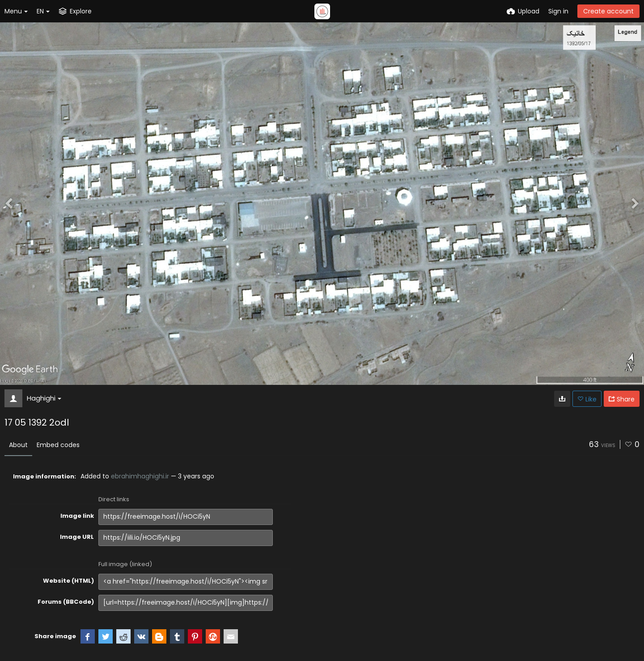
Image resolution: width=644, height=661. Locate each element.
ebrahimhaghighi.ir (140, 476)
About (18, 445)
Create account (608, 11)
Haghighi (44, 398)
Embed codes (58, 445)
